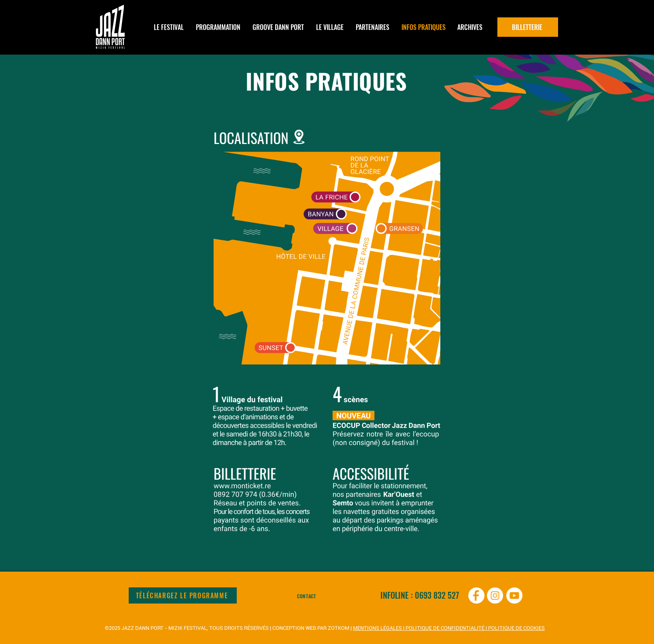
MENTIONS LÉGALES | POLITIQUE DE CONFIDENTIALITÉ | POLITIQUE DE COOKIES (449, 628)
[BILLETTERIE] (528, 27)
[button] (218, 27)
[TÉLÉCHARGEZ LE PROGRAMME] (183, 595)
